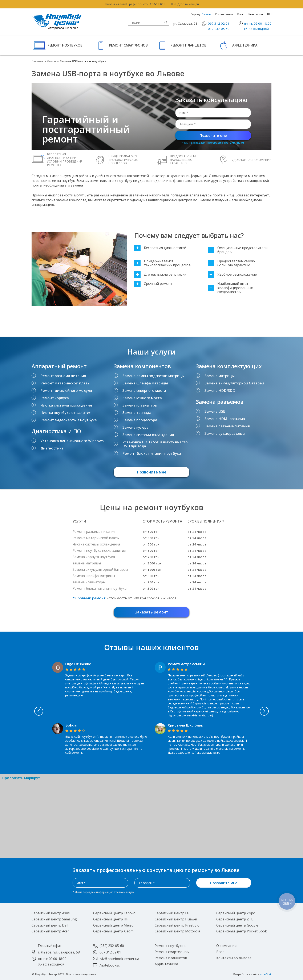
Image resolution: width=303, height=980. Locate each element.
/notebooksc (110, 965)
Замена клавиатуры (140, 405)
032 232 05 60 (219, 29)
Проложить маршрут (21, 778)
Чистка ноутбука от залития (66, 413)
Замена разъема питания (227, 426)
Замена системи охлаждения (148, 435)
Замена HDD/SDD (220, 390)
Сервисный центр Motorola (177, 932)
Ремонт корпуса (55, 398)
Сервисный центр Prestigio (177, 925)
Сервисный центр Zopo (236, 913)
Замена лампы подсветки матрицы (153, 376)
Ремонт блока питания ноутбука (152, 453)
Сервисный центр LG (172, 913)
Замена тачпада (137, 413)
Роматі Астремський (186, 664)
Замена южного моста (142, 398)
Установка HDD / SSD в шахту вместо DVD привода (155, 444)
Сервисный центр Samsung (54, 919)
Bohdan (72, 726)
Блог (241, 14)
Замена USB (215, 411)
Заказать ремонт (151, 612)
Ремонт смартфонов (128, 45)
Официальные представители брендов (238, 250)
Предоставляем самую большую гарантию (231, 263)
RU (269, 14)
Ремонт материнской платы (65, 383)
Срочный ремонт (153, 284)
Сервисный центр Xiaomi (114, 932)
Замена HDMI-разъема (225, 419)
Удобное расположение (232, 274)
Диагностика (52, 448)
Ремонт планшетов (189, 45)
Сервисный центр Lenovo (114, 913)
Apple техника (245, 45)
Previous (36, 712)
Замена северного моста (144, 390)
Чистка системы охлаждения (66, 405)
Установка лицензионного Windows (72, 441)
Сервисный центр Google (237, 925)
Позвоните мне (213, 135)
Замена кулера (136, 427)
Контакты (256, 14)
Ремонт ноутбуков (65, 45)
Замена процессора (140, 420)
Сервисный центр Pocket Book (242, 932)
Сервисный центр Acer (50, 932)
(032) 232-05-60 (112, 946)
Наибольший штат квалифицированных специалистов (230, 288)
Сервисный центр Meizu (113, 925)
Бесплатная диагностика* (160, 248)
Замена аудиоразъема (225, 433)
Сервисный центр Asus (51, 913)
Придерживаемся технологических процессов (162, 263)
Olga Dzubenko (78, 664)
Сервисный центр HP (111, 919)
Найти (166, 23)
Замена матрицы (220, 376)
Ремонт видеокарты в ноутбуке (69, 420)
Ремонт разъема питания (63, 376)
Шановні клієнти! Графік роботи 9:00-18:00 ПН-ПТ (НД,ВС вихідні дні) (152, 4)
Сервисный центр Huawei (176, 919)
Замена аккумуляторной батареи (234, 383)
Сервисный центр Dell (50, 925)
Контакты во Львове (234, 958)
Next (268, 712)
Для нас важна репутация (160, 274)
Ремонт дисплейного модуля (66, 390)
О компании (224, 14)
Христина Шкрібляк (185, 726)
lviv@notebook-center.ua (119, 959)
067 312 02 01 (219, 23)
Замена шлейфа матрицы (145, 383)
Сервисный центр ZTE (235, 919)
